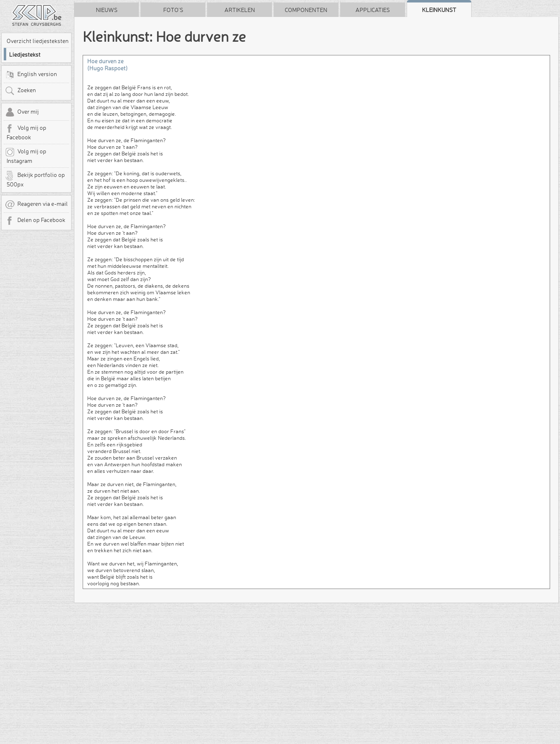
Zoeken (20, 91)
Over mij (22, 112)
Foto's (173, 10)
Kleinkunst (439, 10)
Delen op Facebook (35, 221)
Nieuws (107, 10)
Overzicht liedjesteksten (38, 41)
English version (31, 75)
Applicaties (373, 10)
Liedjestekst (25, 55)
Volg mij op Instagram (26, 156)
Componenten (306, 10)
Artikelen (240, 10)
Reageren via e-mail (36, 205)
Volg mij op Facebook (26, 132)
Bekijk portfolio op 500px (35, 179)
